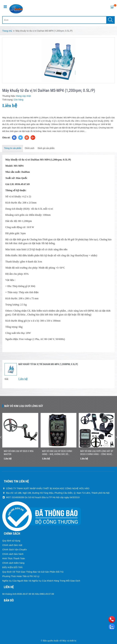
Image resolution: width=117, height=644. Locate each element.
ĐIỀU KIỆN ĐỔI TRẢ (12, 567)
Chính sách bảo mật (12, 545)
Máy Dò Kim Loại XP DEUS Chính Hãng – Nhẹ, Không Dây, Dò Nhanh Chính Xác (57, 453)
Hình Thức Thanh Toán (14, 558)
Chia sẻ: (6, 138)
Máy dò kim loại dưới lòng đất (24, 406)
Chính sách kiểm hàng (13, 563)
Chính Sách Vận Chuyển (15, 550)
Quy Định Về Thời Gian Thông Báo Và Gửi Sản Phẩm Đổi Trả (33, 572)
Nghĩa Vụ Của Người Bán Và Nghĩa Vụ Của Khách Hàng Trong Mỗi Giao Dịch (41, 581)
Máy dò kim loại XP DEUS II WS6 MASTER (19, 453)
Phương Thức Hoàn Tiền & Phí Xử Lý (21, 576)
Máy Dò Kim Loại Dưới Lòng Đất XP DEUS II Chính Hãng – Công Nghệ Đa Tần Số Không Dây (97, 453)
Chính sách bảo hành (13, 554)
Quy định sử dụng (11, 541)
